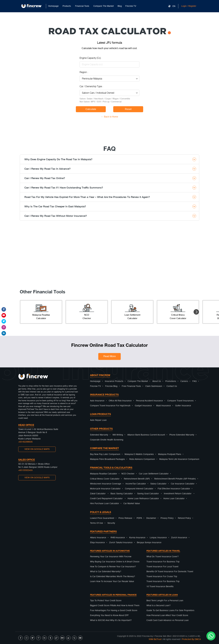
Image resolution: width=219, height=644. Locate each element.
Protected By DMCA (191, 639)
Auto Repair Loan (98, 420)
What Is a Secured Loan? (158, 606)
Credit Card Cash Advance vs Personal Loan (168, 620)
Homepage (53, 6)
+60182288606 (25, 442)
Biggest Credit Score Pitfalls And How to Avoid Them (115, 606)
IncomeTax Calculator (136, 484)
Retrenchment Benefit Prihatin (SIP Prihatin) (175, 479)
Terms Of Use (97, 523)
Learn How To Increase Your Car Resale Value (112, 581)
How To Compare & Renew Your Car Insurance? (113, 567)
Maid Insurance (164, 406)
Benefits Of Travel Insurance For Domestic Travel (170, 572)
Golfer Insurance (183, 406)
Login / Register (189, 6)
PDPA (139, 518)
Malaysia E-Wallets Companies (139, 454)
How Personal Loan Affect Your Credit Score (167, 615)
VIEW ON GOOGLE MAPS (37, 449)
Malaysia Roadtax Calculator (104, 474)
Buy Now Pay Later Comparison (105, 454)
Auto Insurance (97, 401)
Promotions (171, 381)
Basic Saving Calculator (122, 494)
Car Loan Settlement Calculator (154, 474)
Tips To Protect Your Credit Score (106, 601)
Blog (120, 6)
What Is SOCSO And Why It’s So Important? (111, 620)
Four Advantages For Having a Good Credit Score (114, 610)
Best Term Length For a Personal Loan (165, 601)
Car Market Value (132, 504)
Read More (109, 356)
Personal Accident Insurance (149, 401)
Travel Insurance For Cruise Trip (162, 577)
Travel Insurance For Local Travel (162, 567)
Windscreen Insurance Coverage (106, 484)
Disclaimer (151, 518)
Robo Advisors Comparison (142, 459)
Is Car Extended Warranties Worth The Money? (112, 577)
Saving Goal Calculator (148, 494)
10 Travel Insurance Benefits (160, 587)
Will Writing (118, 435)
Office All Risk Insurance (120, 401)
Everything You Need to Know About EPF (109, 615)
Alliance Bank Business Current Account (146, 435)
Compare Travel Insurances (180, 401)
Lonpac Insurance (158, 538)
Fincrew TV (131, 6)
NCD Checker (128, 474)
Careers (184, 381)
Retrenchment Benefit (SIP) (137, 479)
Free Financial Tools (131, 386)
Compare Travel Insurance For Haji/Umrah (110, 406)
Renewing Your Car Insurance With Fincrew (111, 557)
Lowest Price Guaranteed (102, 518)
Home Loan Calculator (174, 499)
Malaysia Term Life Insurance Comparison (179, 459)
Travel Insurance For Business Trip (163, 562)
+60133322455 (25, 470)
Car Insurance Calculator (183, 484)
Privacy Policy (167, 518)
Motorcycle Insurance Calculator (105, 489)
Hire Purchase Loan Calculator (105, 504)
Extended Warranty (99, 435)
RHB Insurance (118, 538)
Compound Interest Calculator (139, 489)
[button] (196, 312)
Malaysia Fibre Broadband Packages (107, 459)
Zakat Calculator (98, 494)
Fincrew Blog (111, 386)
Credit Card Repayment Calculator (106, 499)
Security (111, 523)
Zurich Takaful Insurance (121, 543)
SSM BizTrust (155, 639)
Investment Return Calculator (178, 494)
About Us (157, 381)
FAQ (194, 381)
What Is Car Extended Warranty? (106, 572)
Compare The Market (138, 381)
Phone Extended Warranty (182, 435)
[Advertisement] (109, 257)
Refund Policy (184, 518)
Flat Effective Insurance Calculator (174, 489)
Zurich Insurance (179, 538)
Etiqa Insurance (97, 543)
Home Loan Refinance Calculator (143, 499)
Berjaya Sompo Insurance (149, 543)
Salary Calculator (158, 484)
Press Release (125, 518)
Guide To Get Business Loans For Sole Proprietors (170, 610)
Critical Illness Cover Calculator (105, 479)
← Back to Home (110, 117)
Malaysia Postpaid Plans (170, 454)
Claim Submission (154, 386)
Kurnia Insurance (137, 538)
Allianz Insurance (98, 538)
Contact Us (172, 386)
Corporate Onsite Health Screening (107, 440)
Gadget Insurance (143, 406)
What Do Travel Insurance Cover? (163, 557)
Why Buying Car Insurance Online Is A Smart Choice (115, 562)
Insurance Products (114, 381)
